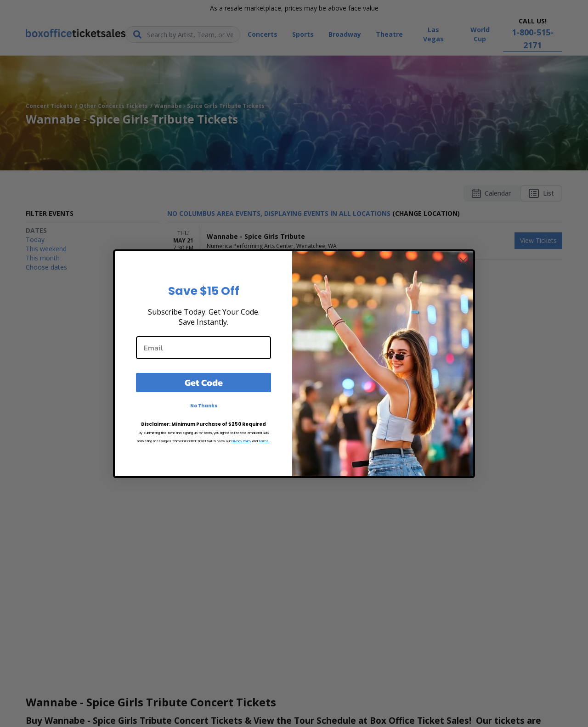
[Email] (204, 348)
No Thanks (204, 406)
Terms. (264, 441)
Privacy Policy (241, 441)
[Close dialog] (463, 261)
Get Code (204, 383)
